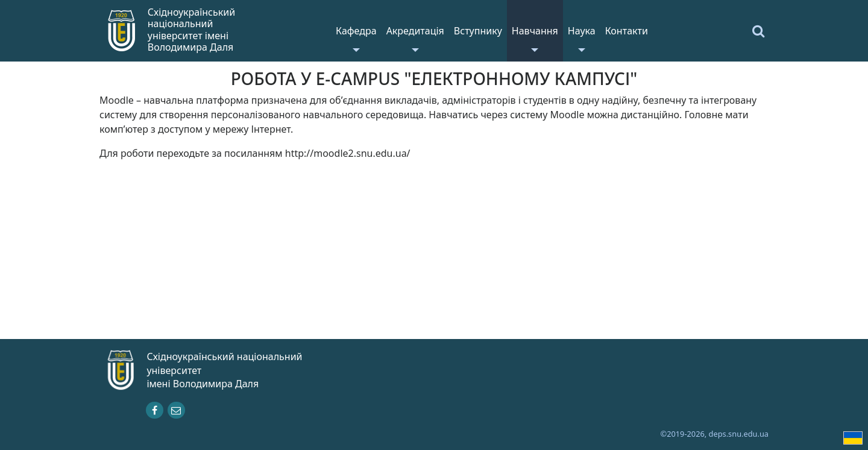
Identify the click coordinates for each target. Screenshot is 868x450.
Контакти (627, 31)
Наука (582, 31)
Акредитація (415, 31)
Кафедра (356, 31)
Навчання (535, 31)
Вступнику (478, 31)
